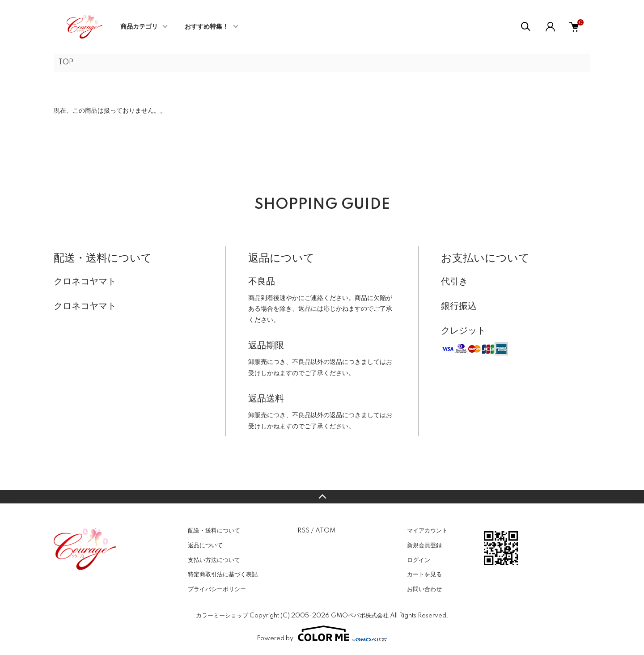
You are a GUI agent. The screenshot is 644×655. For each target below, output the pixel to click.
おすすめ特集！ (207, 27)
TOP (66, 63)
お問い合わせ (424, 589)
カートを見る (424, 575)
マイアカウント (427, 531)
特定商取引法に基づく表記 (223, 575)
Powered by (322, 634)
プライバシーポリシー (217, 589)
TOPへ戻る (322, 497)
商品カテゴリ (139, 27)
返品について (205, 545)
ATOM (325, 531)
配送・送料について (214, 531)
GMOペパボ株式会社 (360, 616)
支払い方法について (214, 560)
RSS (303, 531)
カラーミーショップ (222, 616)
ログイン (419, 560)
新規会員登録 (424, 545)
